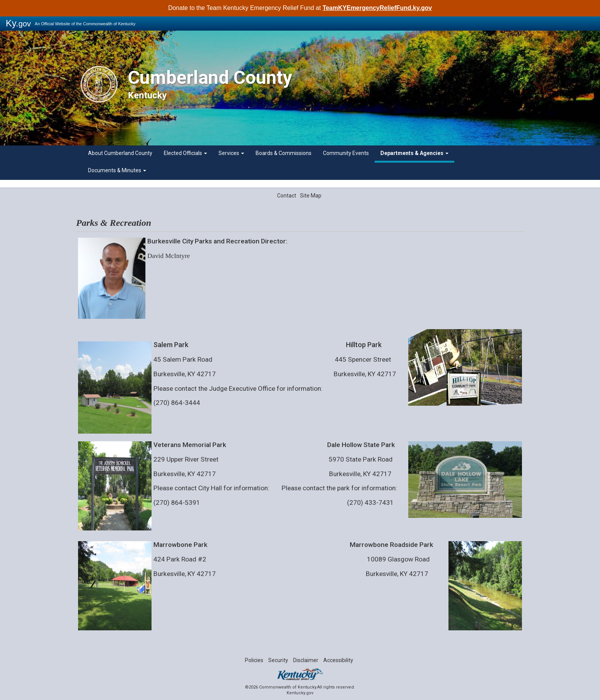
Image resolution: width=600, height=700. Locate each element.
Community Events (346, 153)
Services (231, 153)
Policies (254, 660)
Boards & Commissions (284, 153)
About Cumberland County (120, 153)
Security (278, 660)
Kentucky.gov (300, 693)
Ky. (18, 23)
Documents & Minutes (117, 170)
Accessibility (338, 660)
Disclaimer (306, 660)
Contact (287, 196)
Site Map (311, 196)
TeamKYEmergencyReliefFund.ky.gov (377, 8)
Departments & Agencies (414, 153)
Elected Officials (185, 153)
